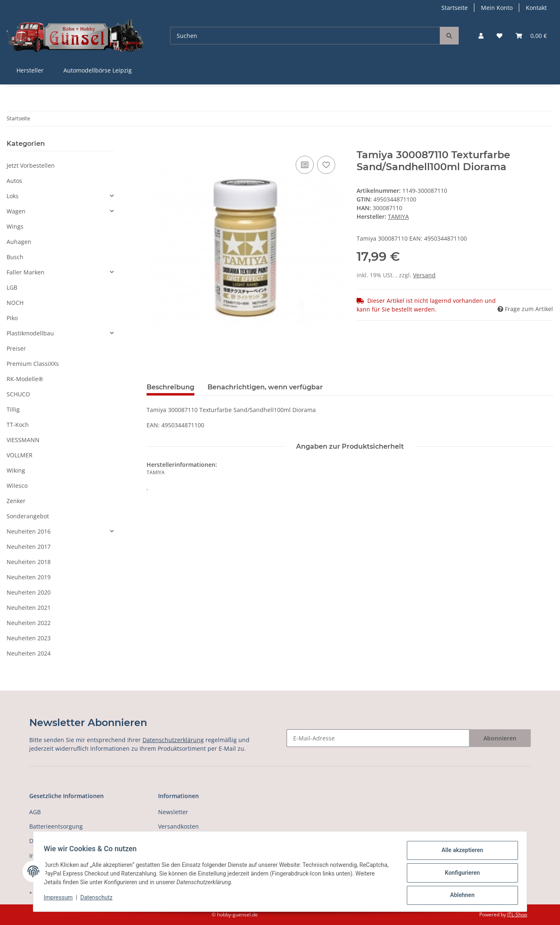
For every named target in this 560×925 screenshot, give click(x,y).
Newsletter (173, 812)
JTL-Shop (517, 914)
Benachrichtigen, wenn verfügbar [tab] (265, 387)
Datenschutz (99, 899)
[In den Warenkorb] (153, 145)
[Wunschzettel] (499, 36)
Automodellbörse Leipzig (98, 70)
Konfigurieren (459, 874)
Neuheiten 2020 (29, 592)
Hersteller (30, 70)
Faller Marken (26, 272)
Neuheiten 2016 (29, 531)
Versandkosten (178, 826)
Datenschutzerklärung (173, 740)
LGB (12, 287)
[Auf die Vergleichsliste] (305, 165)
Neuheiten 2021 (29, 608)
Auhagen (19, 242)
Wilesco (17, 486)
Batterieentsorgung (56, 826)
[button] (481, 36)
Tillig (13, 409)
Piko (12, 318)
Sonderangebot (28, 516)
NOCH (15, 303)
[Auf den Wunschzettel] (326, 165)
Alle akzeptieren (459, 853)
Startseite (455, 8)
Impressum (61, 899)
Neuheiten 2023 (29, 638)
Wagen (16, 211)
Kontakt (536, 8)
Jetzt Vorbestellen (31, 165)
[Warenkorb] (531, 36)
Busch (15, 257)
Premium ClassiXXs (33, 364)
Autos (14, 181)
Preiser (16, 348)
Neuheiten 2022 (29, 623)
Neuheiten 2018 (29, 562)
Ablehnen (459, 896)
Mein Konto (497, 8)
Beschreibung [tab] (170, 387)
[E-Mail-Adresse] (378, 738)
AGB (35, 812)
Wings (15, 226)
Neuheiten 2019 (29, 577)
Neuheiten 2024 (29, 653)
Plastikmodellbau (30, 333)
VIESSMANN (23, 440)
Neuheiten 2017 (29, 547)
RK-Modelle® (25, 379)
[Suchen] (305, 36)
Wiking (16, 470)
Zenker (16, 501)
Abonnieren (500, 738)
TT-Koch (18, 425)
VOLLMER (20, 455)
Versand (424, 275)
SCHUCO (18, 394)
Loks (13, 196)
